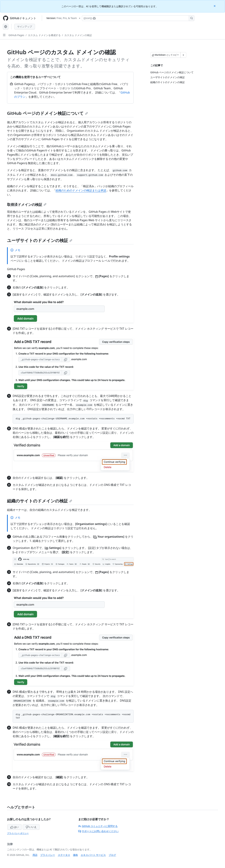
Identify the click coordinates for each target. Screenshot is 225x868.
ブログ (112, 855)
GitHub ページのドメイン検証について (47, 113)
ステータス (64, 855)
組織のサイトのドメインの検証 (40, 501)
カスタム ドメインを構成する (44, 35)
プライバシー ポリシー (18, 833)
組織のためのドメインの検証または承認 (81, 190)
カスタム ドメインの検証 (78, 35)
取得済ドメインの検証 (27, 205)
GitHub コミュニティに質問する (98, 826)
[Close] (215, 6)
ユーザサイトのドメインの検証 (40, 240)
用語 (35, 855)
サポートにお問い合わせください (98, 831)
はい (15, 827)
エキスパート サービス (93, 855)
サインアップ (25, 27)
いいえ (31, 827)
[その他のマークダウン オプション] (183, 55)
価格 (75, 855)
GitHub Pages (16, 35)
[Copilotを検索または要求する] (138, 18)
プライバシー (48, 855)
